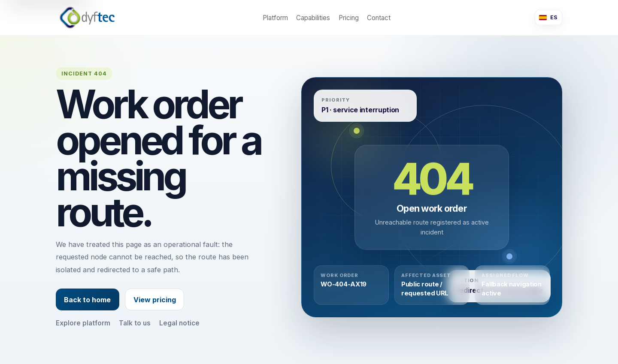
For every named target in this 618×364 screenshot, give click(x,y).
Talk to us (135, 323)
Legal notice (179, 323)
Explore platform (83, 323)
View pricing (155, 300)
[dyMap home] (87, 17)
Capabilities (313, 18)
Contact (379, 18)
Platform (275, 18)
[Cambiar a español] (548, 18)
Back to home (87, 300)
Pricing (349, 18)
